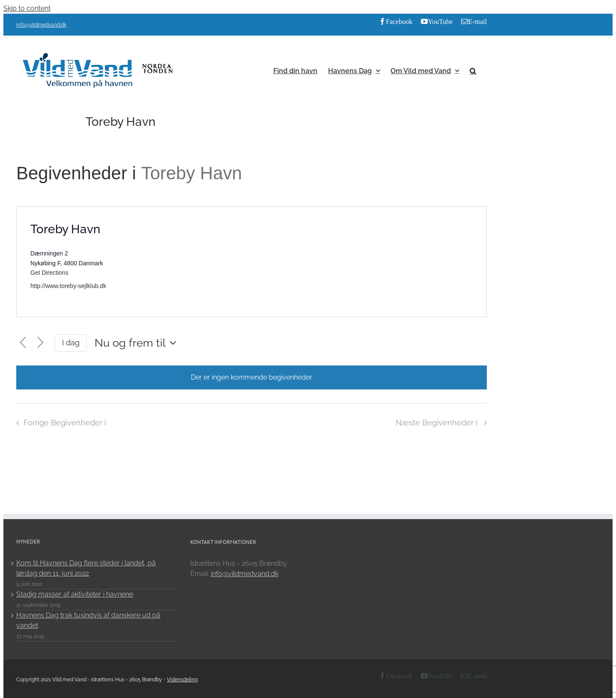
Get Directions (49, 273)
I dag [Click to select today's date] (71, 343)
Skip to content (27, 8)
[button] (473, 70)
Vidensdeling (182, 680)
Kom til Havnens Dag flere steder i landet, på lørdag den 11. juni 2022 (86, 568)
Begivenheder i (79, 173)
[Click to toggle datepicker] (138, 343)
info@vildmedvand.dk (41, 25)
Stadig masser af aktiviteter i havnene (75, 594)
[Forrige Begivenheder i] (23, 343)
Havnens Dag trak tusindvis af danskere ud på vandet (88, 620)
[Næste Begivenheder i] (40, 343)
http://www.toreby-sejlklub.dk (68, 286)
